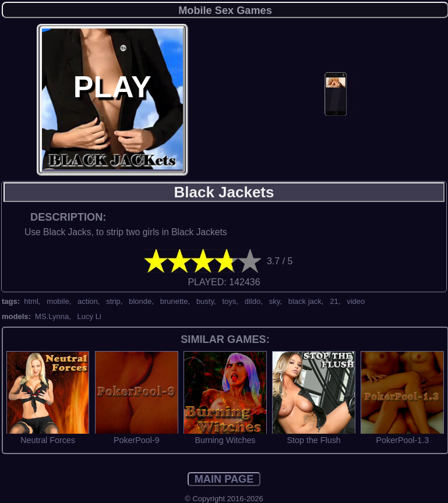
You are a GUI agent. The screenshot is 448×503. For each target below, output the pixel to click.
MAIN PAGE (224, 479)
